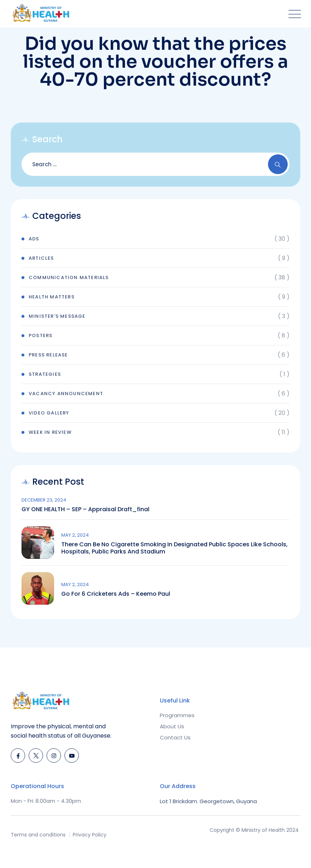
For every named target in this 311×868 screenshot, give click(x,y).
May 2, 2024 (75, 535)
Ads (34, 239)
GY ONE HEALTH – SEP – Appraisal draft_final (85, 509)
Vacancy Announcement (66, 394)
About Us (172, 726)
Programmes (177, 715)
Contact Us (175, 737)
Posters (40, 335)
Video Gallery (49, 413)
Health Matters (52, 297)
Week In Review (50, 432)
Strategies (45, 374)
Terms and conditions (38, 835)
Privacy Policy (90, 835)
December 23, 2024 (44, 500)
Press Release (48, 355)
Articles (41, 258)
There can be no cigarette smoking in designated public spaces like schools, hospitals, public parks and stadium (174, 548)
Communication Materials (69, 277)
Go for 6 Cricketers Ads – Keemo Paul (116, 594)
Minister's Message (57, 316)
